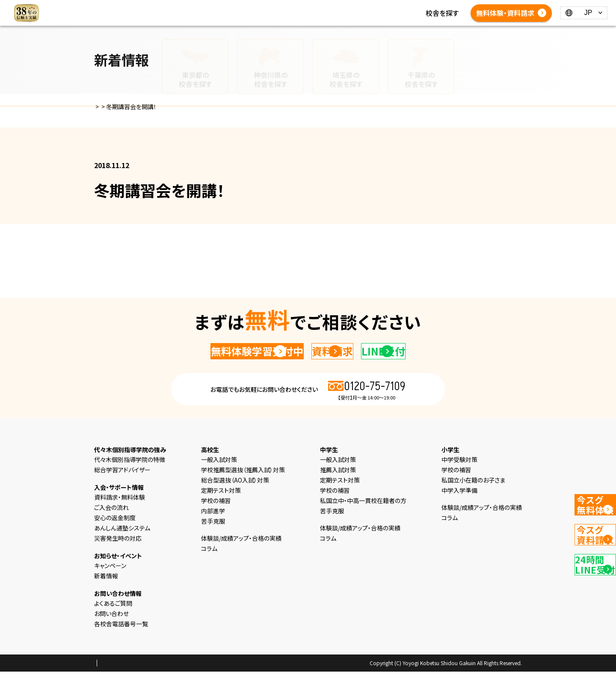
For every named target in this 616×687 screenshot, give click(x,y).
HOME (183, 8)
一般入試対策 (219, 475)
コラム (413, 8)
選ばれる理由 (220, 8)
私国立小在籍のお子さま (473, 495)
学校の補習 (216, 516)
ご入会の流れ (111, 523)
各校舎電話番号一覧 (353, 18)
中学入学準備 (459, 506)
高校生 (312, 8)
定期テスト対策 (221, 506)
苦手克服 (213, 536)
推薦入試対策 (338, 485)
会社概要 (166, 679)
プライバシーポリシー (121, 679)
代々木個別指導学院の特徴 (130, 475)
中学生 (285, 8)
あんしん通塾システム (122, 543)
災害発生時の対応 (118, 554)
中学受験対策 (459, 475)
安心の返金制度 (115, 533)
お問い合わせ (111, 629)
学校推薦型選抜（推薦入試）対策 (243, 485)
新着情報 (383, 8)
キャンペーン (110, 581)
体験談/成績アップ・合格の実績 (219, 18)
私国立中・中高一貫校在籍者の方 (363, 516)
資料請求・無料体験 (120, 512)
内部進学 (213, 526)
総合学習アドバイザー (122, 485)
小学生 (258, 8)
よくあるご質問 (294, 18)
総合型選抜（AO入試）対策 (235, 495)
